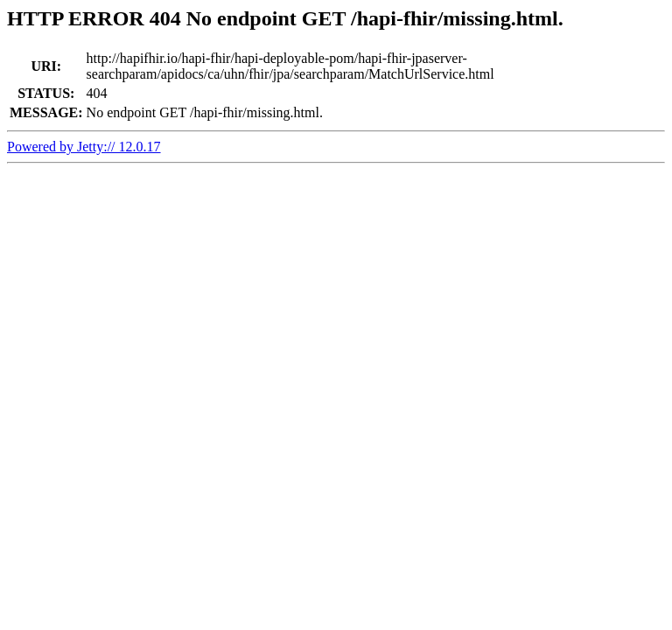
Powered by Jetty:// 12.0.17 (84, 147)
